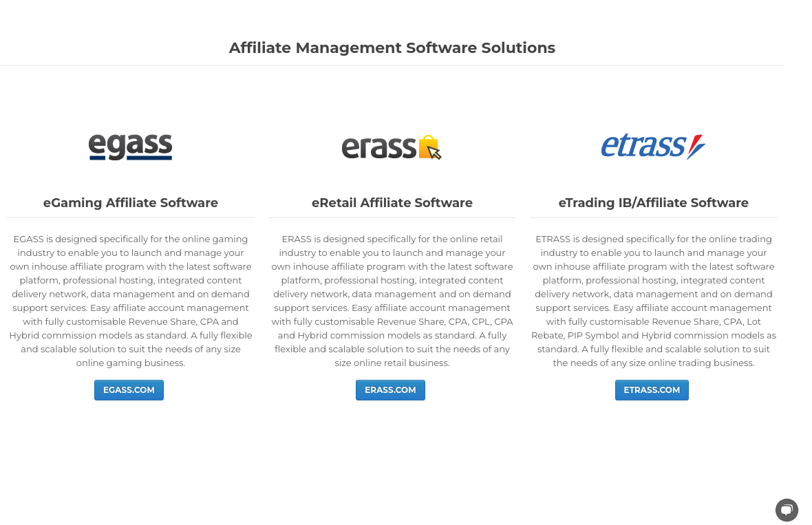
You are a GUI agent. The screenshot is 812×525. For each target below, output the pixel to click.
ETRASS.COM (652, 390)
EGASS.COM (129, 390)
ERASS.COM (390, 390)
